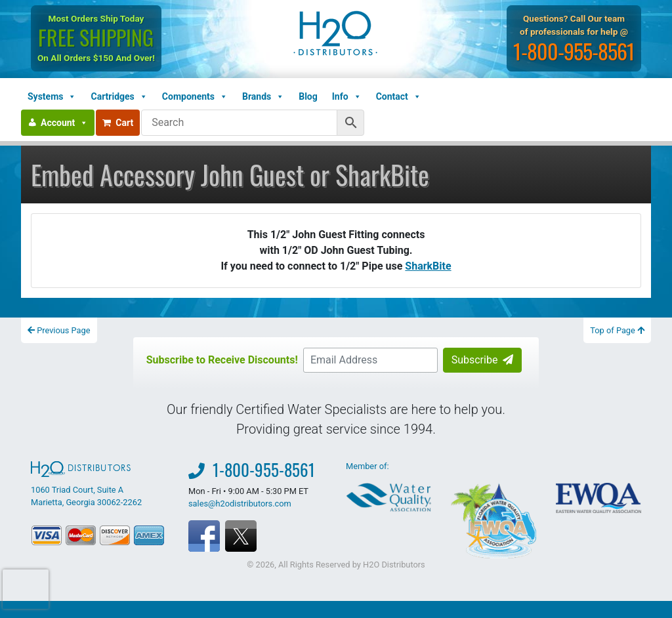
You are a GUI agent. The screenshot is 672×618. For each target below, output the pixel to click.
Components (195, 96)
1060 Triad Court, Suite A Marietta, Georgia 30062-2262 (86, 484)
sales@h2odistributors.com (240, 504)
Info (347, 96)
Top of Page (617, 330)
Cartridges (119, 96)
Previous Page (59, 330)
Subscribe (483, 360)
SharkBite (428, 266)
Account (64, 123)
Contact (399, 96)
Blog (308, 96)
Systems (52, 96)
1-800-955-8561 (575, 51)
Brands (263, 96)
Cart (118, 123)
